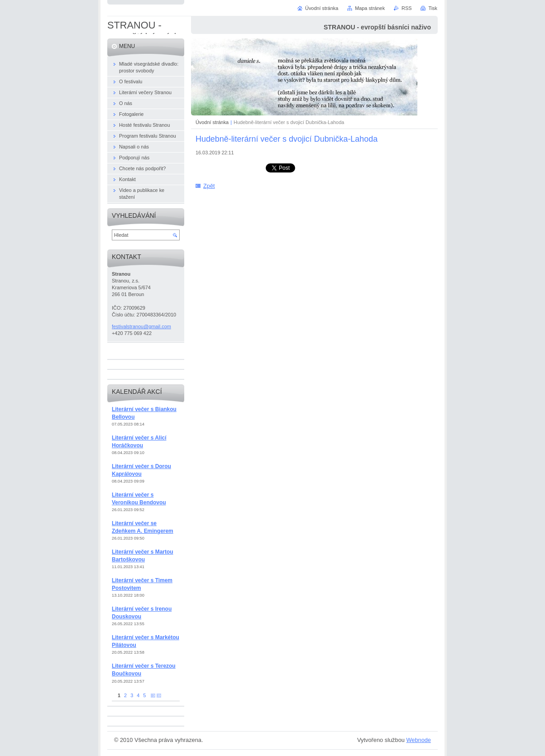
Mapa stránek (370, 8)
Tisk (433, 8)
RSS (406, 8)
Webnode (418, 740)
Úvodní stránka (212, 122)
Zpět (209, 186)
